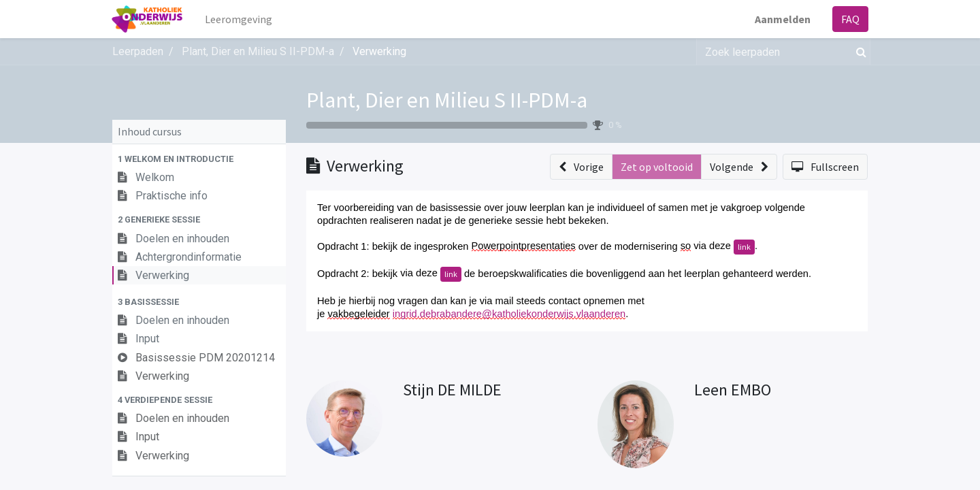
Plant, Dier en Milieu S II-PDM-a (447, 100)
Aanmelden (782, 19)
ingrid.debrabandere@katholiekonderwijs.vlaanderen (509, 314)
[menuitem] (239, 19)
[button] (199, 159)
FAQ (850, 19)
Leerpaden (138, 51)
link (744, 247)
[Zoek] (859, 52)
